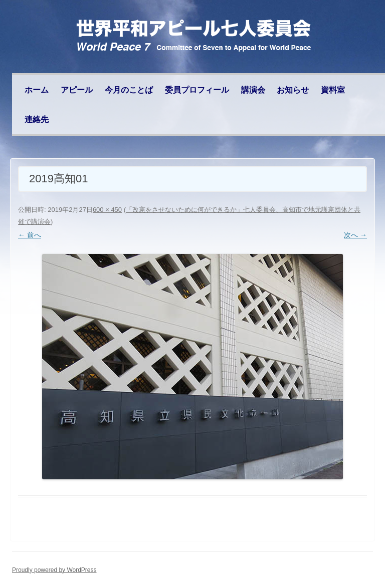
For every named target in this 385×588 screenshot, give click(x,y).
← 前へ (30, 235)
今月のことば (129, 90)
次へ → (355, 235)
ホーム (37, 90)
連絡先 (37, 119)
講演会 (253, 90)
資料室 (333, 90)
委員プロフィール (197, 90)
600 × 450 (107, 210)
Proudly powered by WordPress (54, 570)
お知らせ (293, 90)
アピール (77, 90)
